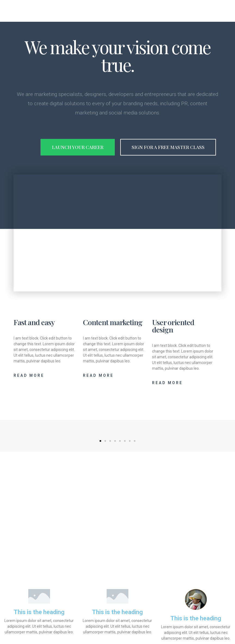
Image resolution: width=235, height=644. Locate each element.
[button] (100, 441)
